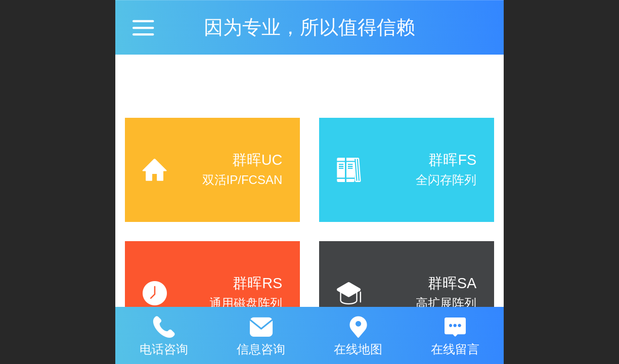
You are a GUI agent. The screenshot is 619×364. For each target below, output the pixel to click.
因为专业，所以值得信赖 (309, 27)
